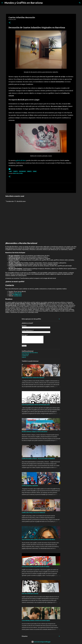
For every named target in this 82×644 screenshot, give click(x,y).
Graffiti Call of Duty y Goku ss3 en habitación (33, 513)
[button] (10, 23)
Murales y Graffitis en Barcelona (24, 3)
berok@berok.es (17, 294)
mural (35, 171)
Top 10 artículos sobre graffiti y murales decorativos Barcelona (38, 540)
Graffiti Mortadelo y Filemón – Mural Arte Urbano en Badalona (38, 459)
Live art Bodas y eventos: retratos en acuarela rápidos (36, 621)
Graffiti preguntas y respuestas (30, 486)
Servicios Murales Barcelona (30, 353)
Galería (24, 357)
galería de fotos (21, 160)
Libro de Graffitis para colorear (30, 594)
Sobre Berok (25, 354)
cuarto (15, 171)
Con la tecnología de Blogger (41, 642)
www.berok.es (18, 296)
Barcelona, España (18, 173)
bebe (10, 171)
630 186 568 (18, 293)
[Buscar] (80, 3)
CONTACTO (25, 356)
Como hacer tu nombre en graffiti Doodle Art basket (36, 567)
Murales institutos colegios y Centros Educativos (35, 432)
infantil (29, 171)
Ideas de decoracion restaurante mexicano (33, 378)
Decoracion (22, 171)
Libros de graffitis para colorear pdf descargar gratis (36, 405)
